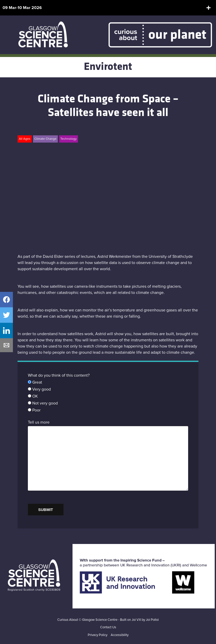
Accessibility (120, 635)
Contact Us (108, 627)
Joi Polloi (152, 620)
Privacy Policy (98, 635)
